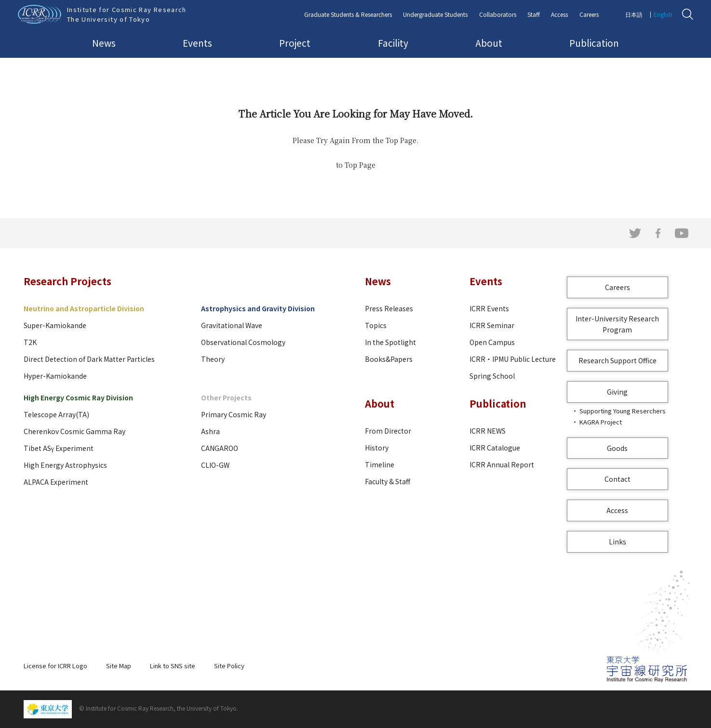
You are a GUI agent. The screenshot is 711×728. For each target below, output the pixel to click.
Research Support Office (617, 360)
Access (559, 14)
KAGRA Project (601, 422)
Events (197, 43)
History (377, 448)
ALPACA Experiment (56, 482)
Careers (589, 14)
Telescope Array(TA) (56, 414)
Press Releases (389, 308)
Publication (594, 43)
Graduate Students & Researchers (348, 14)
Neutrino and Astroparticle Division (84, 308)
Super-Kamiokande (55, 325)
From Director (388, 431)
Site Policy (229, 666)
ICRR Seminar (492, 325)
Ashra (210, 431)
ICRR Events (489, 308)
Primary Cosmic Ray (234, 414)
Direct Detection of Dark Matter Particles (89, 359)
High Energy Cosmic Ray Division (78, 397)
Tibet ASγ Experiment (59, 448)
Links (617, 542)
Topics (376, 325)
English (663, 14)
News (104, 43)
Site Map (119, 666)
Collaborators (498, 14)
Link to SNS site (173, 666)
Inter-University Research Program (617, 324)
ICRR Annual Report (502, 464)
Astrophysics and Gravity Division (258, 308)
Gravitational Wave (232, 325)
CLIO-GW (215, 465)
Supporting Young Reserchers (623, 411)
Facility (393, 43)
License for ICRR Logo (55, 666)
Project (295, 43)
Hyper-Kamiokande (55, 376)
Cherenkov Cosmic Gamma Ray (74, 431)
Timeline (380, 464)
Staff (534, 14)
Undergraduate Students (435, 14)
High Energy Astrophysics (65, 465)
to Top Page (356, 165)
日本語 (634, 14)
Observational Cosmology (243, 342)
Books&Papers (389, 359)
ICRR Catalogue (495, 448)
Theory (213, 359)
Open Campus (492, 342)
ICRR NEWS (488, 431)
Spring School (492, 376)
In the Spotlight (390, 342)
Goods (617, 448)
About (489, 43)
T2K (30, 342)
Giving (617, 392)
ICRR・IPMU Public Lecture (513, 359)
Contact (617, 479)
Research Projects (67, 281)
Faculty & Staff (388, 481)
